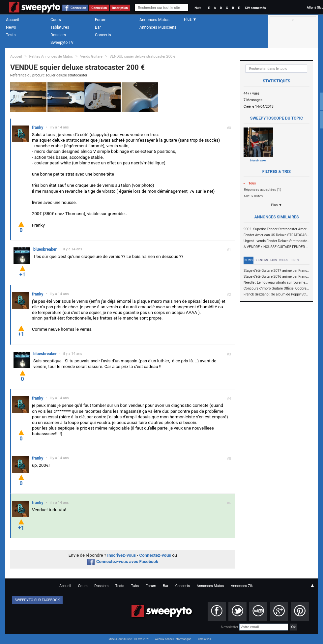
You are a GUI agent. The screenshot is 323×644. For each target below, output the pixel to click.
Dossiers (58, 35)
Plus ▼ (277, 205)
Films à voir (204, 639)
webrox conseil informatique (173, 639)
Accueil (13, 20)
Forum (101, 20)
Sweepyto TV (62, 42)
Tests (11, 35)
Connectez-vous (155, 555)
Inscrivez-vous (121, 555)
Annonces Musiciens (158, 27)
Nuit (197, 8)
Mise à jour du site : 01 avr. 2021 (129, 639)
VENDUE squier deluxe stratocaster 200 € (143, 56)
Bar (98, 27)
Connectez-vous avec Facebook (123, 561)
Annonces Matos (154, 20)
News (11, 27)
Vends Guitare (91, 56)
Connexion (78, 8)
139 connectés (255, 8)
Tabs (273, 260)
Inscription (120, 8)
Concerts (103, 35)
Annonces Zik (242, 586)
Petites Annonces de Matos (51, 56)
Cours (56, 20)
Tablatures (60, 27)
